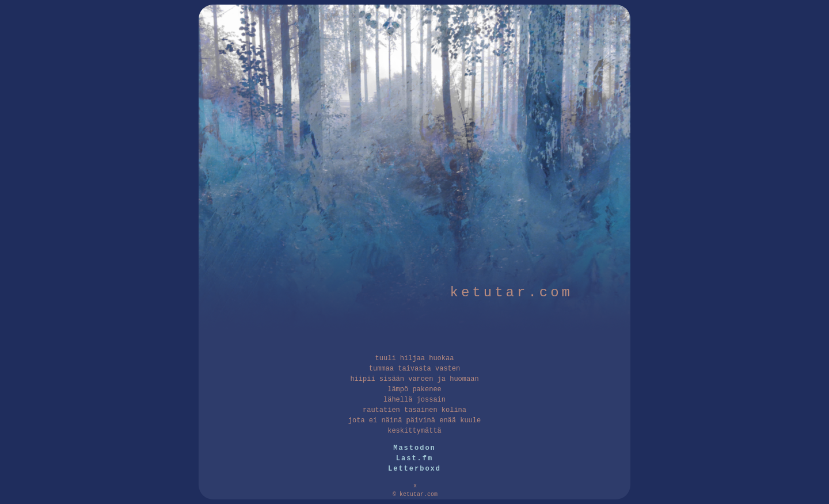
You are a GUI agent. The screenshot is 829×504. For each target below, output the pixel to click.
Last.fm (414, 459)
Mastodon (414, 448)
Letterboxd (414, 469)
